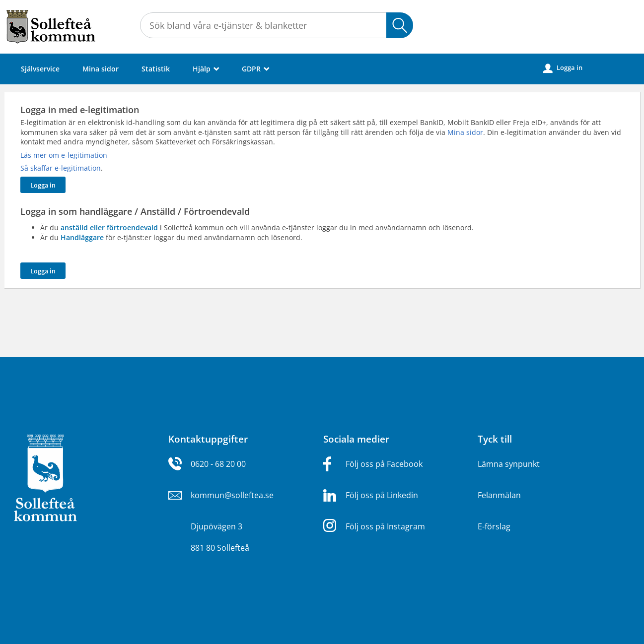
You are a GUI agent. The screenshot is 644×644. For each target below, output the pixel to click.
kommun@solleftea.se (232, 495)
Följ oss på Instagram (385, 526)
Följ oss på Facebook (384, 464)
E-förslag (494, 526)
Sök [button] (400, 25)
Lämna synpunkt (509, 464)
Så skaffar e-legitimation (61, 168)
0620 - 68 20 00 (218, 464)
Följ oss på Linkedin (382, 495)
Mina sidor (101, 69)
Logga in (563, 68)
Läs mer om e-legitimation (64, 155)
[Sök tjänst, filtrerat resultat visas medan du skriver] (277, 25)
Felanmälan (499, 495)
